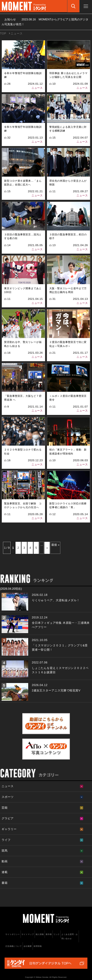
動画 (5, 861)
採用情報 (38, 946)
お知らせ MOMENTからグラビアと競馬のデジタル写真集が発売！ (45, 22)
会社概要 (28, 946)
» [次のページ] (47, 548)
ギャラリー (9, 829)
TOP (3, 33)
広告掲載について (14, 946)
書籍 (5, 883)
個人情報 (40, 934)
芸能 (5, 808)
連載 (5, 872)
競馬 (5, 851)
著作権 (49, 934)
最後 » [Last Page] (55, 545)
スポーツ (8, 797)
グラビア (8, 818)
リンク (57, 934)
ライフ (6, 840)
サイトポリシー (13, 934)
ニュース (37, 88)
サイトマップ (28, 934)
